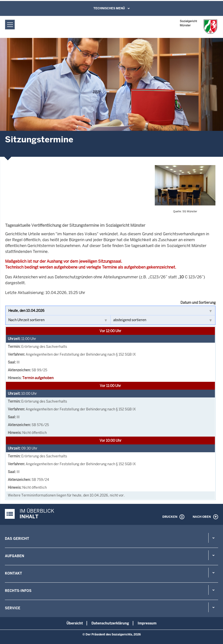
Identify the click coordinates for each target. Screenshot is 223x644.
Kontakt (13, 573)
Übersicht (75, 623)
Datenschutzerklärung (110, 623)
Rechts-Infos (18, 591)
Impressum (147, 623)
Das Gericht (17, 539)
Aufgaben (15, 556)
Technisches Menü (109, 8)
